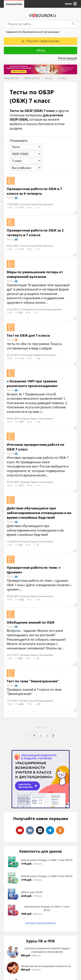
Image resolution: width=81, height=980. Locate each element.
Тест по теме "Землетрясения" (33, 681)
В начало (41, 727)
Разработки (14, 4)
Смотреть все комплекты (40, 923)
